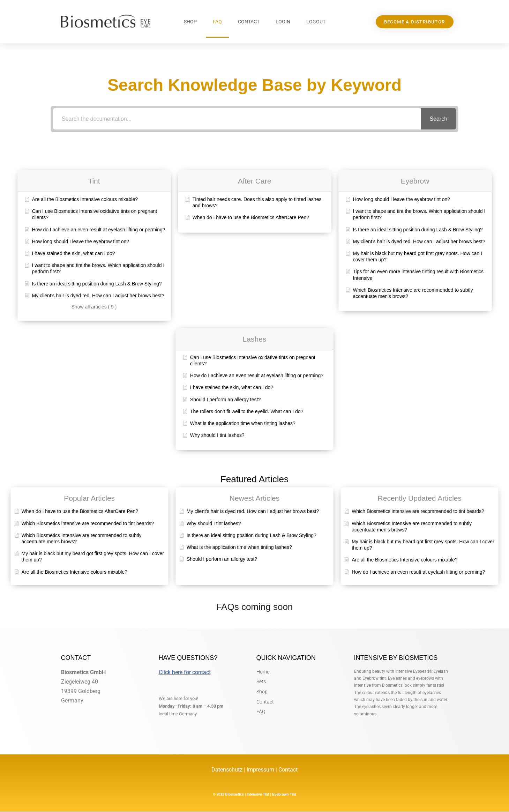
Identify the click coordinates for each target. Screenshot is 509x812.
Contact (249, 22)
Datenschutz (228, 770)
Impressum (260, 770)
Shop (190, 22)
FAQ (217, 22)
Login (283, 22)
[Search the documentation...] (237, 119)
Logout (316, 22)
